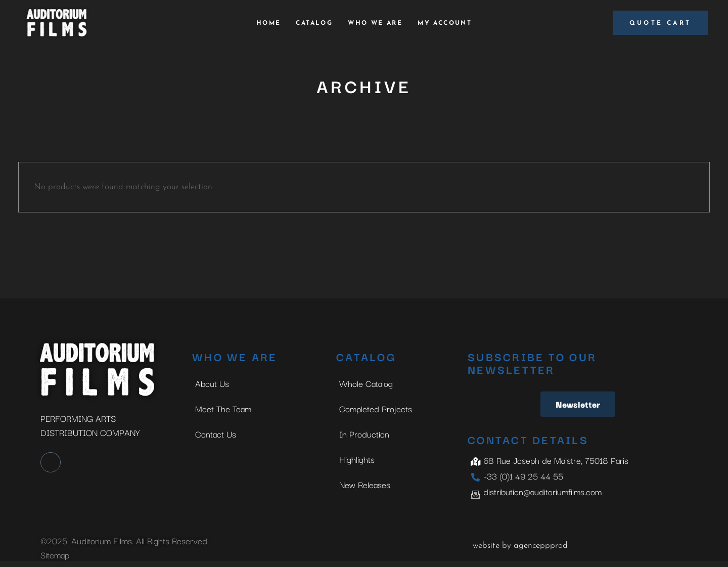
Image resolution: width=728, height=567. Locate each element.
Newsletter (578, 404)
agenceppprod (541, 546)
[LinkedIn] (51, 462)
